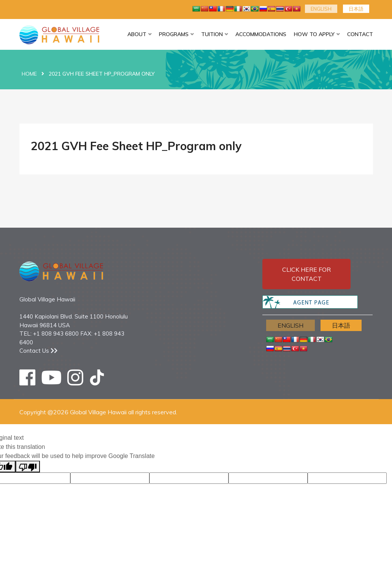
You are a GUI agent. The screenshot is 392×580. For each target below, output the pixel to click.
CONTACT (360, 34)
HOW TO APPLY (314, 34)
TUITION (212, 34)
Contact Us (38, 351)
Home (29, 74)
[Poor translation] (28, 467)
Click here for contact (306, 274)
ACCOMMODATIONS (261, 34)
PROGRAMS (174, 34)
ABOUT (137, 34)
